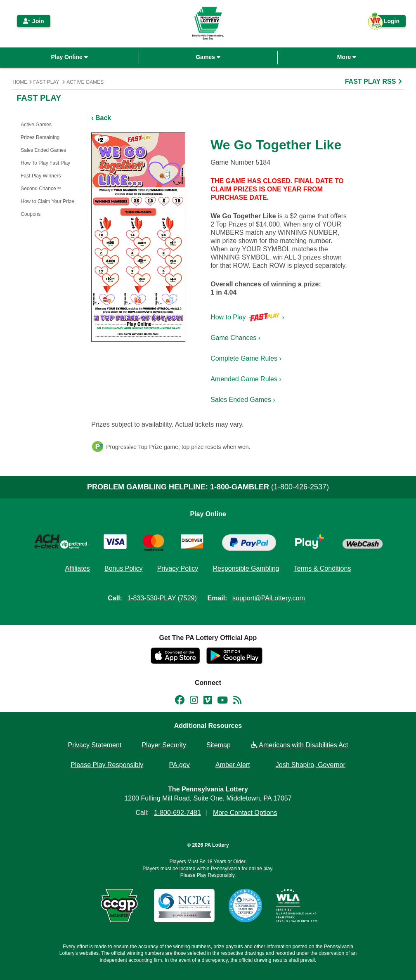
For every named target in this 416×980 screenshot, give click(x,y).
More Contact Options (245, 813)
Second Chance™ (41, 189)
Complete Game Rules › (246, 358)
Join (34, 21)
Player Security (164, 745)
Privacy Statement (95, 745)
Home (20, 82)
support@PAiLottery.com (269, 598)
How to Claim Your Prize (47, 201)
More (347, 57)
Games (208, 57)
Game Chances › (235, 338)
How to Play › (247, 317)
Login (388, 22)
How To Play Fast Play (45, 163)
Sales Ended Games (43, 150)
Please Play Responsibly (107, 765)
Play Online (69, 57)
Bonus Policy (124, 568)
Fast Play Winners (41, 176)
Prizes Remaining (40, 137)
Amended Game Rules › (246, 379)
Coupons (31, 214)
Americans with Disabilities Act (300, 745)
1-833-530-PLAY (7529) (162, 598)
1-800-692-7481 (177, 813)
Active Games (85, 82)
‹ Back (101, 118)
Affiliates (78, 568)
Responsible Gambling (246, 568)
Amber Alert (233, 765)
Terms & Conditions (323, 568)
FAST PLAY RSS (374, 81)
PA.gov (179, 765)
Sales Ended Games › (243, 400)
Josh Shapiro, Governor (311, 765)
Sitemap (219, 745)
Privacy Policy (178, 568)
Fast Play (46, 82)
